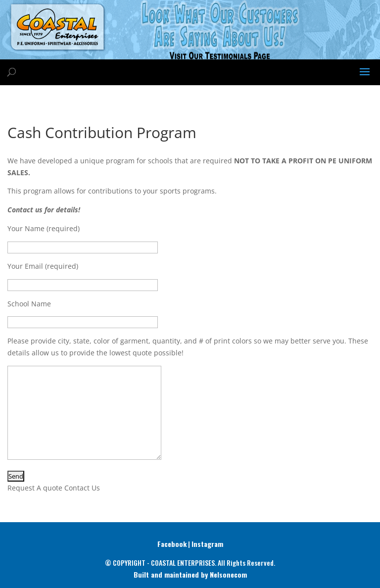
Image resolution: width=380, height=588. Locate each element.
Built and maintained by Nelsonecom (190, 574)
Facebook (172, 544)
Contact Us (82, 488)
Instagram (207, 544)
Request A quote (35, 488)
